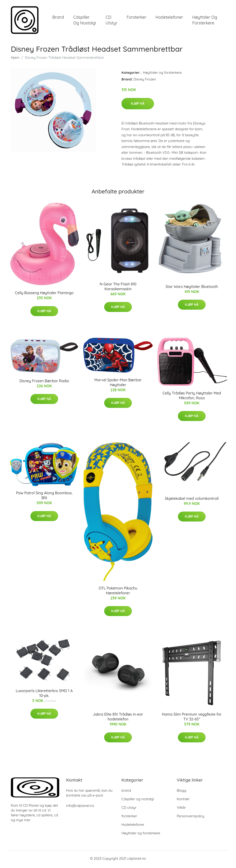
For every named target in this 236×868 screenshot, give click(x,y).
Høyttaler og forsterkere (205, 21)
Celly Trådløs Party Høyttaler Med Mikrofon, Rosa (192, 397)
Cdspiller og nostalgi (85, 21)
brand (58, 18)
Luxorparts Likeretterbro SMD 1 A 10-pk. (44, 695)
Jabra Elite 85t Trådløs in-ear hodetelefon (118, 718)
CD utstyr (111, 21)
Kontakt (183, 801)
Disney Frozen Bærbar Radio (44, 382)
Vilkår (181, 809)
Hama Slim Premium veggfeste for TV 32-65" (192, 718)
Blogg (181, 792)
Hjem (15, 59)
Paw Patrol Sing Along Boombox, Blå (44, 497)
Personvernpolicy (191, 818)
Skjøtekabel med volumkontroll (192, 500)
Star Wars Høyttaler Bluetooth (192, 288)
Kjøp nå (138, 105)
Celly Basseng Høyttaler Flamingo (44, 294)
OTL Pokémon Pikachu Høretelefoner (118, 592)
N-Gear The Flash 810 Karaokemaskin (118, 288)
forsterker (136, 18)
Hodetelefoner (169, 18)
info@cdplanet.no (80, 807)
